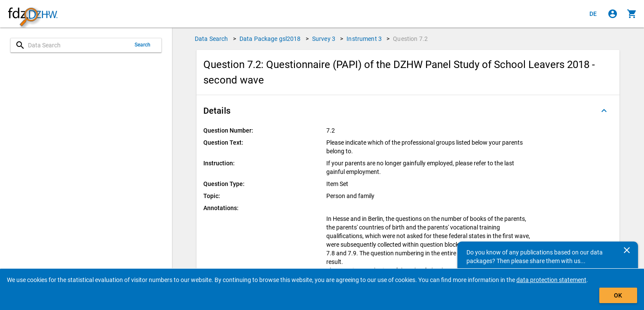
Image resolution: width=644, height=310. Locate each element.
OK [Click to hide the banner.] (618, 295)
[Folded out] (604, 111)
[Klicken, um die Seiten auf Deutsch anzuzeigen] (593, 14)
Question (410, 39)
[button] (408, 111)
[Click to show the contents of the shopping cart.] (632, 14)
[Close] (627, 250)
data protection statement (551, 280)
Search (143, 45)
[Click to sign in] (613, 14)
